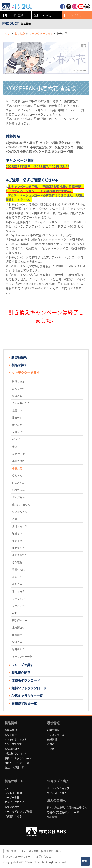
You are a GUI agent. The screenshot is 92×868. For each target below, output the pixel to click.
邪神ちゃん (18, 490)
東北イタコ (18, 541)
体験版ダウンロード (26, 680)
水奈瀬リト (18, 635)
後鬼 (15, 447)
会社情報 (52, 817)
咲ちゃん (17, 476)
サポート (9, 788)
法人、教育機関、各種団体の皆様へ (67, 808)
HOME (7, 34)
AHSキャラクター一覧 (27, 696)
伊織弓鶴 (17, 396)
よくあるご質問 (13, 793)
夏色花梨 (17, 562)
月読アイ (17, 519)
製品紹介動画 (21, 673)
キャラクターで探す (41, 34)
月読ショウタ (20, 526)
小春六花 (17, 468)
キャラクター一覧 (22, 657)
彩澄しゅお (18, 382)
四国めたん (18, 483)
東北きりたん (20, 555)
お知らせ (52, 744)
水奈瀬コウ (18, 628)
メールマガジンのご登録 (18, 812)
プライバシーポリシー (18, 857)
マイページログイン (16, 802)
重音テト (17, 418)
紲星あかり (18, 425)
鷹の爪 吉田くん (21, 505)
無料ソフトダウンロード (29, 688)
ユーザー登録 (12, 798)
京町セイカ (18, 432)
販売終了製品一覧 (24, 703)
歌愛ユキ (17, 410)
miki (15, 613)
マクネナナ (18, 606)
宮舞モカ (17, 642)
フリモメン (18, 599)
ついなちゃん (20, 512)
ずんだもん (18, 497)
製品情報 (20, 34)
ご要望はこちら (13, 816)
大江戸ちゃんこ (21, 403)
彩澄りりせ (18, 389)
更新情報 (52, 740)
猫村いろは (18, 570)
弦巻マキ (17, 534)
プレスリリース (55, 735)
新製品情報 (19, 357)
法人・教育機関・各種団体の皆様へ (41, 851)
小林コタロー (20, 461)
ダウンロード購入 (57, 793)
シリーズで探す (13, 744)
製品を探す (19, 365)
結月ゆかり (18, 649)
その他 (51, 749)
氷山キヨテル (20, 591)
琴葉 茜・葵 (19, 454)
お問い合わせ (12, 807)
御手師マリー (20, 620)
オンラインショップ (58, 788)
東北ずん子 (18, 548)
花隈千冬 (17, 577)
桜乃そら (17, 584)
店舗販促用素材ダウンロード (63, 812)
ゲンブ (16, 439)
